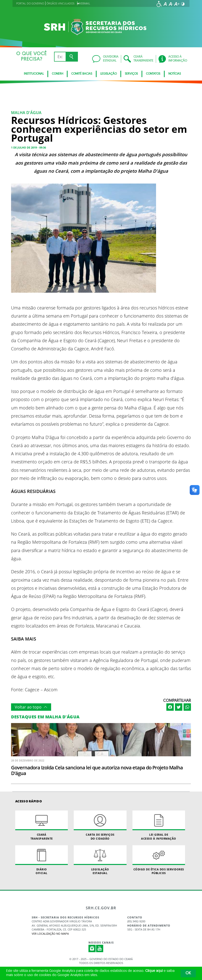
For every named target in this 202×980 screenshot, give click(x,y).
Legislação (108, 74)
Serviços (131, 74)
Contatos (153, 74)
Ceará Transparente (42, 825)
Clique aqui (154, 971)
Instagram (92, 948)
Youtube (100, 948)
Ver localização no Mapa (50, 934)
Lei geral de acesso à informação (159, 825)
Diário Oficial (42, 860)
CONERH (58, 74)
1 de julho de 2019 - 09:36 (29, 147)
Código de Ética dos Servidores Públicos (159, 860)
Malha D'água (26, 113)
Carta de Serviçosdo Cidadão (100, 825)
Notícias (175, 74)
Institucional (34, 74)
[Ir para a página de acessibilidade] (159, 4)
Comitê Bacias (82, 74)
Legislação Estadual (100, 860)
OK (188, 973)
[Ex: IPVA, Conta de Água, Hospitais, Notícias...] (60, 57)
